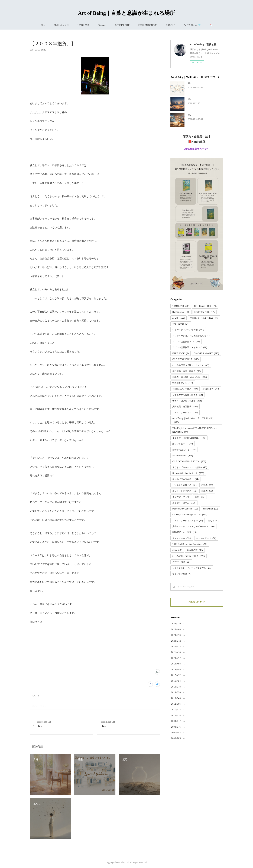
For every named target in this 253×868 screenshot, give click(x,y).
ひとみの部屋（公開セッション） (191, 365)
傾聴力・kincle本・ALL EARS (190, 377)
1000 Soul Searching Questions (190, 544)
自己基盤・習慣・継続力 (186, 371)
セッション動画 (182, 574)
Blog (43, 25)
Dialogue (102, 25)
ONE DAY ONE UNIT (186, 359)
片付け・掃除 (181, 562)
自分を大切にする (184, 450)
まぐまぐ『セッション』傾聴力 (190, 467)
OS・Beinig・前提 (205, 306)
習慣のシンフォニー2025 (204, 318)
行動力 (207, 485)
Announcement (183, 456)
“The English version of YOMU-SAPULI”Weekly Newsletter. (194, 430)
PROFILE (171, 25)
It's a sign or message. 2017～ (190, 515)
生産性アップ (181, 497)
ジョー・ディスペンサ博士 (188, 330)
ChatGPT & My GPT (206, 353)
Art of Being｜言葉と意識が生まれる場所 (126, 13)
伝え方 (213, 521)
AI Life (179, 318)
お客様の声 (195, 550)
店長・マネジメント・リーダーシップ (193, 527)
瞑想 (200, 497)
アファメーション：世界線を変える (192, 336)
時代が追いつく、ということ (202, 115)
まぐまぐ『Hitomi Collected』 (189, 438)
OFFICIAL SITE (122, 25)
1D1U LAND (83, 25)
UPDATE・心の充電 (184, 532)
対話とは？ (211, 389)
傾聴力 (207, 491)
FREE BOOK (181, 353)
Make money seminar (185, 509)
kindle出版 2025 (205, 312)
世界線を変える (183, 383)
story (177, 550)
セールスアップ (206, 538)
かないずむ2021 (183, 444)
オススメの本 (182, 538)
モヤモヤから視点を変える (188, 395)
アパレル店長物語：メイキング (190, 347)
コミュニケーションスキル (188, 521)
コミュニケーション (185, 413)
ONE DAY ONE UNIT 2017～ (189, 461)
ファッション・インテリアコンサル (192, 568)
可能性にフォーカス (185, 389)
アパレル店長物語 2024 (186, 342)
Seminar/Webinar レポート (188, 473)
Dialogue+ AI (181, 312)
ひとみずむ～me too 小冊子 (189, 556)
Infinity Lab (210, 509)
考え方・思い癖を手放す (187, 401)
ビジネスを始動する (184, 485)
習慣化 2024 (181, 324)
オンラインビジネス (184, 491)
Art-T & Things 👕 (192, 25)
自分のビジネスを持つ (185, 479)
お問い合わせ (197, 602)
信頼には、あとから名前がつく (203, 83)
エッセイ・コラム (184, 503)
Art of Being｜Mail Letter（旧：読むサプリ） (193, 420)
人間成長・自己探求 (185, 407)
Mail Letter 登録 (61, 25)
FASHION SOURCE (148, 25)
